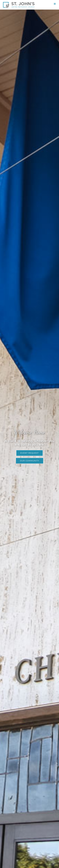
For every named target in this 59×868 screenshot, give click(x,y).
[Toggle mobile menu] (55, 4)
